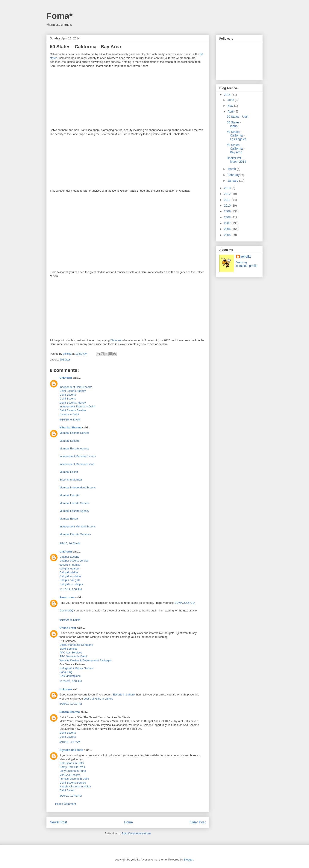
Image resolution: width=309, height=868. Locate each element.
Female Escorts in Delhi (74, 779)
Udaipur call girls (70, 580)
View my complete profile (247, 264)
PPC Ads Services (71, 653)
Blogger (188, 860)
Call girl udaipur (69, 572)
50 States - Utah (238, 117)
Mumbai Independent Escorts (78, 487)
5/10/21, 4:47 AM (70, 742)
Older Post (198, 822)
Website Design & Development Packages (86, 660)
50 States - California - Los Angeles (237, 135)
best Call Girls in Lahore (99, 699)
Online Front (68, 628)
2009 (228, 211)
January (233, 181)
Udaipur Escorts (69, 557)
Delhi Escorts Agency (73, 391)
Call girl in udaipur (71, 576)
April (231, 111)
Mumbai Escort (69, 472)
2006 (228, 229)
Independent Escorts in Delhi (77, 406)
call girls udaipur (70, 568)
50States (65, 360)
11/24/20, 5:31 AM (71, 681)
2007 (228, 223)
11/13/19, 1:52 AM (71, 589)
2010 (228, 206)
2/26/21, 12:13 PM (71, 704)
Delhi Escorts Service (73, 410)
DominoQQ (66, 610)
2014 (228, 95)
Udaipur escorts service (74, 561)
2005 (228, 235)
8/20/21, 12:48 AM (71, 796)
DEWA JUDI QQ (185, 603)
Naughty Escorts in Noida (75, 786)
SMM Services (68, 649)
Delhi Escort (67, 790)
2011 (228, 200)
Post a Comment (66, 804)
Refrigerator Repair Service (76, 668)
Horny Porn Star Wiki (72, 767)
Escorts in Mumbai (71, 480)
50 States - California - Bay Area (236, 149)
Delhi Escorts (68, 395)
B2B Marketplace (70, 676)
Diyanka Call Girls (71, 750)
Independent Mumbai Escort (77, 464)
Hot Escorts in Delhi (72, 763)
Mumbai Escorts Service (74, 433)
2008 (228, 217)
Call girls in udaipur (71, 584)
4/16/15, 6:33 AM (70, 420)
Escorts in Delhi (69, 414)
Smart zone (67, 597)
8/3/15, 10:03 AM (70, 543)
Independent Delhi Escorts (76, 387)
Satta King (66, 672)
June (231, 100)
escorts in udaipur (70, 565)
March (232, 169)
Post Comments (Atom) (136, 833)
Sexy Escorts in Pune (73, 771)
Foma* (59, 16)
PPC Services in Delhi (73, 656)
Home (129, 822)
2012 (228, 194)
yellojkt (246, 257)
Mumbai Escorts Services (75, 534)
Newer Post (58, 822)
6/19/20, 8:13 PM (70, 620)
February (234, 175)
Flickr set (116, 340)
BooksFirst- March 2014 (236, 160)
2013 (228, 188)
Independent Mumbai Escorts (78, 456)
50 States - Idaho (234, 124)
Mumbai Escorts (69, 441)
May (231, 106)
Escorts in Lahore (124, 695)
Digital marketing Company (76, 645)
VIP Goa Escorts (70, 775)
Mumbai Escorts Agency (74, 448)
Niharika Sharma (70, 427)
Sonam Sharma (70, 712)
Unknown (66, 378)
